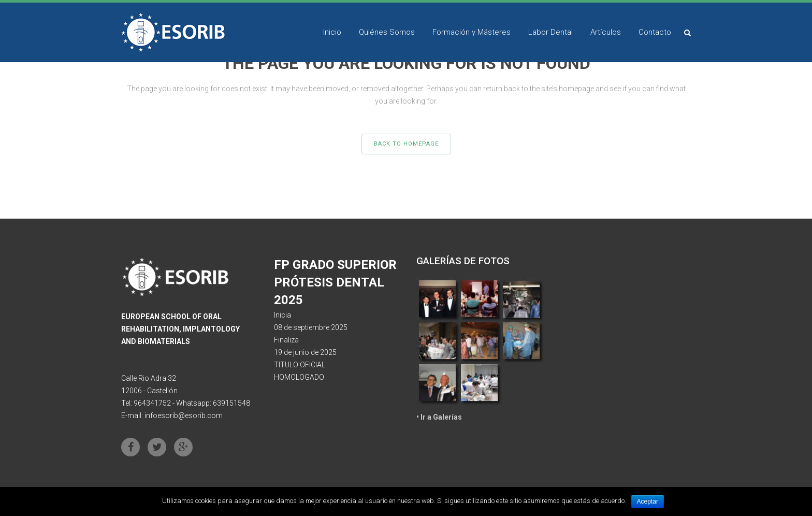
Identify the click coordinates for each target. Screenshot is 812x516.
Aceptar (648, 501)
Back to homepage (406, 144)
